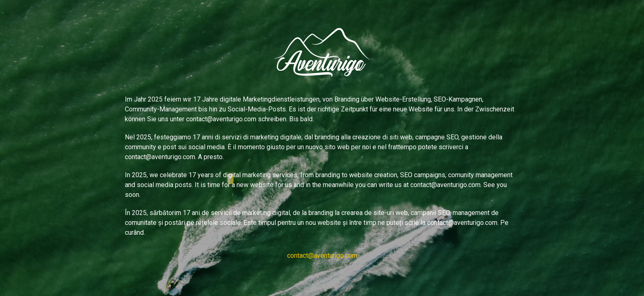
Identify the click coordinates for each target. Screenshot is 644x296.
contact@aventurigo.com (322, 256)
